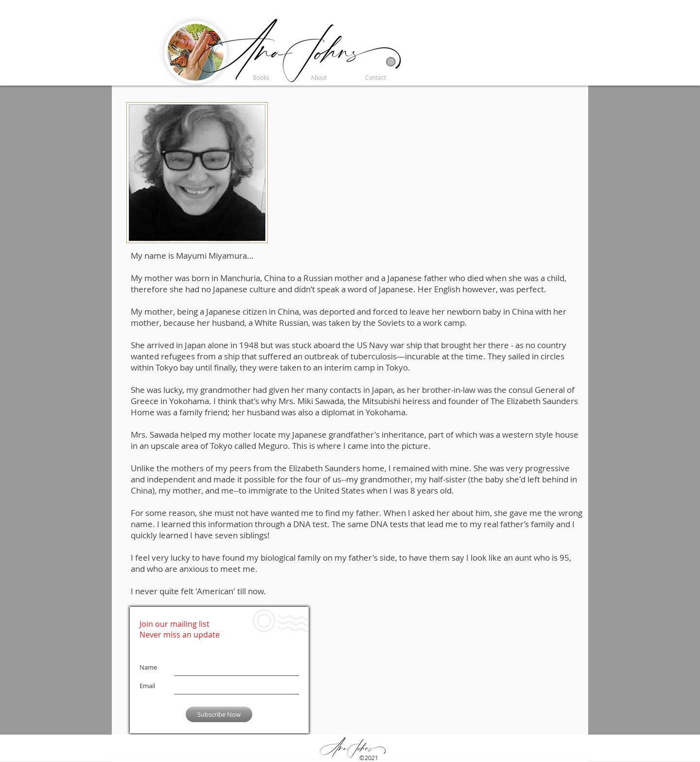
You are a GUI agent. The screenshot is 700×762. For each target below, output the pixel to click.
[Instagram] (391, 62)
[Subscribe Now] (219, 714)
